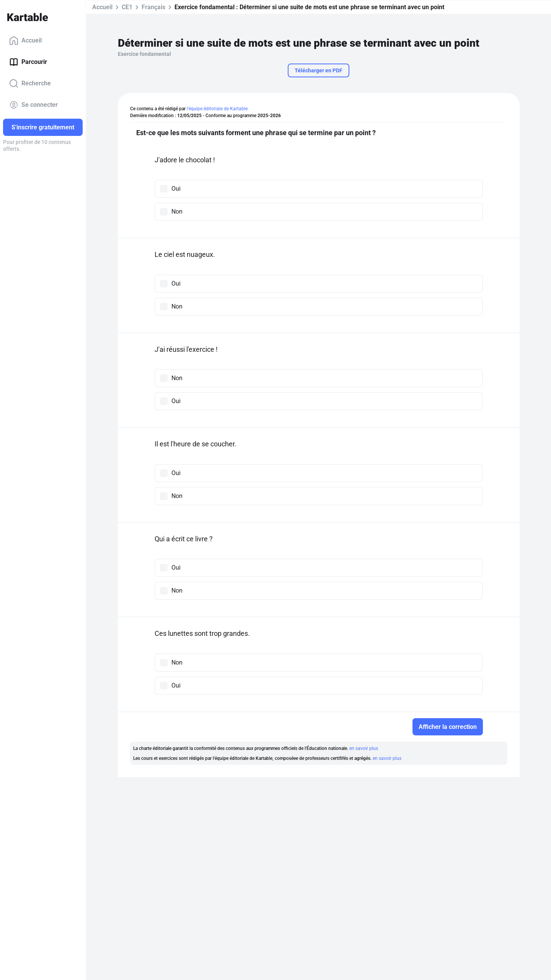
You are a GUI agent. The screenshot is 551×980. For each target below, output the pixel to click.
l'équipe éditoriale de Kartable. (218, 109)
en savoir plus (364, 748)
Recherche (30, 83)
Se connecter (33, 105)
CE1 (127, 7)
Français (153, 7)
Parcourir (28, 62)
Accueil (25, 41)
